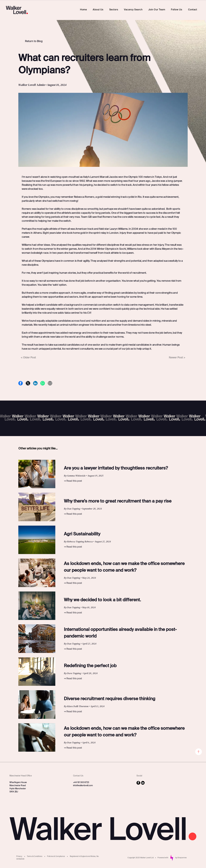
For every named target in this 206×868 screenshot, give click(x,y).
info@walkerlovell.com (83, 786)
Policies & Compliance (56, 856)
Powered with (163, 858)
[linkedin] (143, 783)
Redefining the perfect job (90, 666)
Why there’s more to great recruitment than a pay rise (118, 501)
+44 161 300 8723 (81, 782)
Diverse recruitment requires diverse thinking (110, 699)
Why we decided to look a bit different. (102, 600)
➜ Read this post (73, 481)
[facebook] (138, 783)
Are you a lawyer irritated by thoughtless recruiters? (116, 468)
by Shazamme (181, 858)
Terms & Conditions (35, 856)
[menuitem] (83, 10)
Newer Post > (177, 358)
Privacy (19, 856)
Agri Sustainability (82, 534)
